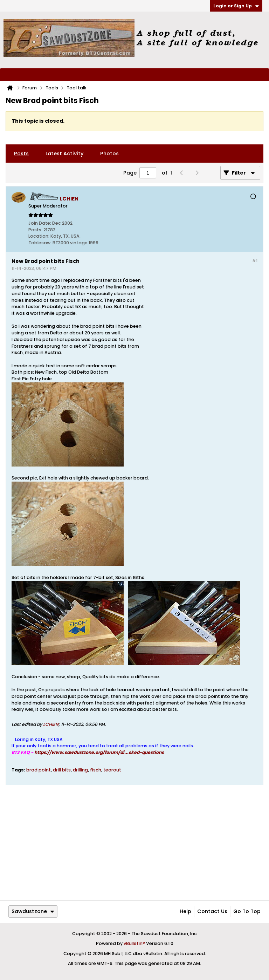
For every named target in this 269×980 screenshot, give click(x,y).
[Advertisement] (201, 333)
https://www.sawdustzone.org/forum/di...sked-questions (99, 752)
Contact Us (212, 911)
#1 (255, 261)
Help (185, 911)
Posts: (35, 230)
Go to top (247, 911)
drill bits (62, 770)
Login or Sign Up (236, 6)
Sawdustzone (33, 911)
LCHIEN (51, 724)
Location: (39, 236)
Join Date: (40, 223)
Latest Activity (64, 154)
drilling (80, 770)
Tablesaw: (40, 243)
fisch (96, 770)
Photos (109, 154)
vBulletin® (134, 943)
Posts (21, 154)
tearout (112, 770)
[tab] (21, 154)
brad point (39, 770)
